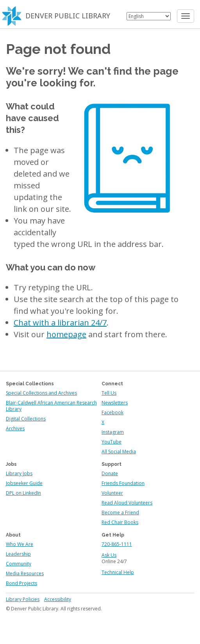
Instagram (113, 432)
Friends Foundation (123, 483)
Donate (110, 473)
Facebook (112, 412)
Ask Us (109, 555)
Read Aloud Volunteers (127, 503)
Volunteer (112, 493)
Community (19, 564)
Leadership (18, 554)
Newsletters (115, 403)
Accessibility (58, 599)
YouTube (112, 442)
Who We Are (20, 544)
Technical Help (118, 572)
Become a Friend (120, 513)
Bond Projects (21, 583)
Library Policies (23, 599)
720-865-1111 (117, 544)
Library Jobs (19, 473)
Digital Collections (26, 419)
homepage (66, 334)
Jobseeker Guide (24, 483)
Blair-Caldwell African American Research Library (51, 406)
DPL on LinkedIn (23, 493)
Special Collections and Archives (41, 393)
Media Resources (25, 573)
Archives (15, 428)
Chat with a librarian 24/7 (60, 323)
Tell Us (109, 393)
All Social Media (119, 452)
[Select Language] (149, 16)
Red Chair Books (120, 522)
